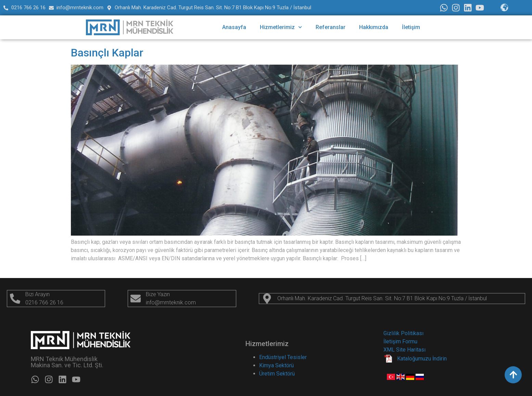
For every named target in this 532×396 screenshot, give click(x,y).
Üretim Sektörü (277, 374)
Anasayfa (234, 27)
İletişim (411, 27)
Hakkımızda (374, 27)
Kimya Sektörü (276, 365)
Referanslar (331, 27)
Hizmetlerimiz (281, 27)
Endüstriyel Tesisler (283, 357)
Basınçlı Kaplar (107, 53)
